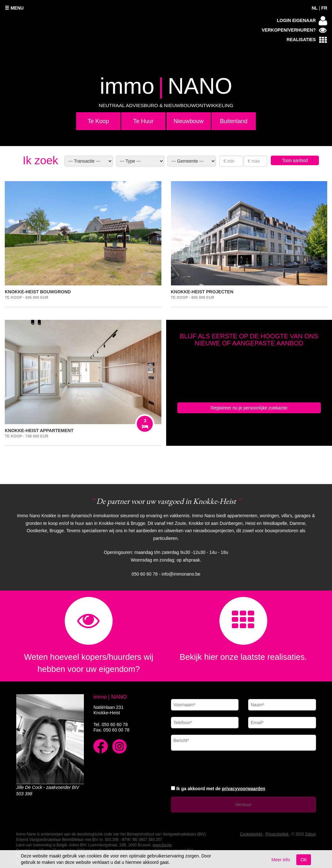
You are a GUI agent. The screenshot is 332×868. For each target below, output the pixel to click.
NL (315, 8)
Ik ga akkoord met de (221, 789)
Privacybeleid (277, 834)
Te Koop (98, 121)
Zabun (310, 834)
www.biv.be (162, 845)
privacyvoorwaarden (244, 789)
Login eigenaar (302, 21)
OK (304, 860)
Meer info (281, 860)
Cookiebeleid (251, 834)
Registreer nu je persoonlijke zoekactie (249, 408)
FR (324, 8)
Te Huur (144, 121)
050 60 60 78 (115, 725)
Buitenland (234, 121)
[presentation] (219, 767)
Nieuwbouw (188, 121)
